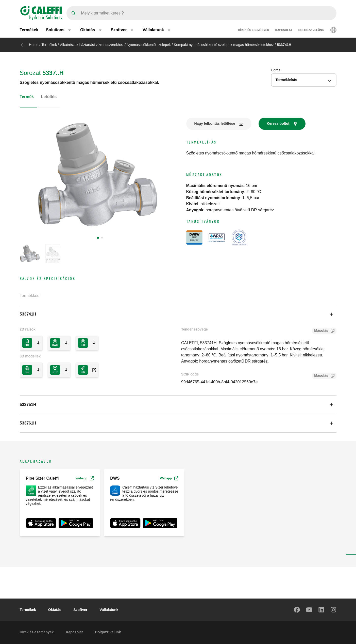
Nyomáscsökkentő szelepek (149, 45)
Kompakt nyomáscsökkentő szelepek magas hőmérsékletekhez (224, 45)
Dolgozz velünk (311, 30)
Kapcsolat (284, 30)
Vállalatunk (109, 610)
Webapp (85, 478)
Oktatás (55, 610)
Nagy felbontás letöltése (215, 123)
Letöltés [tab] (49, 97)
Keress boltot (278, 123)
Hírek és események (254, 30)
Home (34, 45)
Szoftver (80, 610)
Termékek (29, 30)
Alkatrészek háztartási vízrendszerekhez (92, 45)
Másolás (320, 331)
